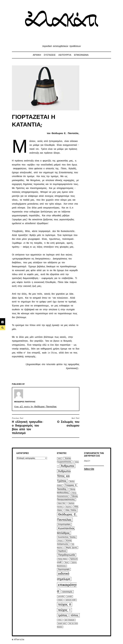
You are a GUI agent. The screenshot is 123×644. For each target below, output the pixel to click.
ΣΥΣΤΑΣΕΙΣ (50, 55)
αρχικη (37, 55)
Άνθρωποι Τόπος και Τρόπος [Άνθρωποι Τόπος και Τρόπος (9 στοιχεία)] (64, 476)
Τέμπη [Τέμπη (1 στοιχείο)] (67, 562)
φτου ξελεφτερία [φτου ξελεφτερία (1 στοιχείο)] (70, 620)
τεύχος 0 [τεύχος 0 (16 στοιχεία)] (65, 604)
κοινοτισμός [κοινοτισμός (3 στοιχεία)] (67, 592)
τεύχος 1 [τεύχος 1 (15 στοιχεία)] (64, 610)
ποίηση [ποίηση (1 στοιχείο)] (60, 600)
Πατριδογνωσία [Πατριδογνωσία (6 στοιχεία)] (67, 555)
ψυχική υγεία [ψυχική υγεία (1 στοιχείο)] (62, 623)
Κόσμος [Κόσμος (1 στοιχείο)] (60, 541)
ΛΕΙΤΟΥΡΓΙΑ (65, 55)
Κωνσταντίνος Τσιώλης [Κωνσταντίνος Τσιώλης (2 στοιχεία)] (67, 537)
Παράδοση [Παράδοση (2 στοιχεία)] (62, 551)
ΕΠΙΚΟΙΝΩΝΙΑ (81, 55)
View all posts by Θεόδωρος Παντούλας (35, 407)
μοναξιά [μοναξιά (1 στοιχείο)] (69, 596)
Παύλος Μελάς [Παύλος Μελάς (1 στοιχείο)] (63, 559)
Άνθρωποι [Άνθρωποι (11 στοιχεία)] (68, 466)
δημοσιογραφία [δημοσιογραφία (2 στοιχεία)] (64, 569)
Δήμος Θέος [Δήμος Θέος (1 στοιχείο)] (62, 503)
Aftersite (19, 639)
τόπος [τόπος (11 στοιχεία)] (74, 615)
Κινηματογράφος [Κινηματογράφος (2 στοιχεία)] (64, 524)
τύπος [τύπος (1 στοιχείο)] (60, 620)
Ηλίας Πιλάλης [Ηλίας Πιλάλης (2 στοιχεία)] (71, 510)
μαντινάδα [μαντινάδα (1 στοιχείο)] (61, 596)
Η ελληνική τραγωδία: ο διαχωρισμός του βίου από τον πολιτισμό (28, 426)
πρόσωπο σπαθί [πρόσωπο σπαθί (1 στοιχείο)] (70, 600)
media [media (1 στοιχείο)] (60, 458)
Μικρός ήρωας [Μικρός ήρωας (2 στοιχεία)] (71, 548)
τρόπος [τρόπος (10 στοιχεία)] (63, 615)
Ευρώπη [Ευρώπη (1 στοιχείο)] (68, 507)
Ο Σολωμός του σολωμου (63, 422)
